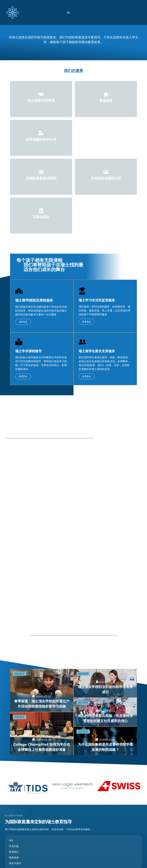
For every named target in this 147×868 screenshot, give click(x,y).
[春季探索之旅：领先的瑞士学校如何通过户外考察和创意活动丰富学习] (42, 690)
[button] (68, 13)
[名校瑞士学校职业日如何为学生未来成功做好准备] (105, 683)
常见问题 (14, 846)
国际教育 (20, 674)
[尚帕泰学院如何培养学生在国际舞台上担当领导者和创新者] (42, 734)
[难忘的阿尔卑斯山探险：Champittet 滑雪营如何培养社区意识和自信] (105, 712)
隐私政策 (14, 857)
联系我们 (14, 852)
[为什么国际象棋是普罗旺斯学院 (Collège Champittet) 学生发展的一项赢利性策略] (105, 741)
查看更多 (23, 322)
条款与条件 (15, 863)
